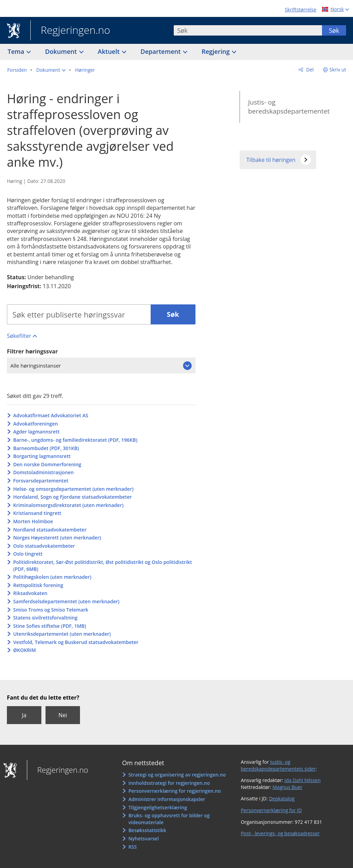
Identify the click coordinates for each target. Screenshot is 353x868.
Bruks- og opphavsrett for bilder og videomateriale (169, 819)
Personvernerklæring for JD (271, 810)
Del (309, 70)
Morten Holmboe (33, 521)
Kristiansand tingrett (37, 513)
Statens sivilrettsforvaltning (45, 618)
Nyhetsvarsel (143, 838)
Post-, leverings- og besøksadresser (280, 833)
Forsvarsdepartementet (41, 481)
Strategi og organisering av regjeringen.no (177, 775)
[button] (51, 70)
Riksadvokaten (30, 593)
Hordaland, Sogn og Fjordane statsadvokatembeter (72, 497)
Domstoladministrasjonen (43, 472)
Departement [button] (162, 51)
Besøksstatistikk (147, 830)
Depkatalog (282, 798)
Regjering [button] (216, 51)
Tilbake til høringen (271, 160)
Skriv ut (338, 70)
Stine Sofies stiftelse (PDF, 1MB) (50, 626)
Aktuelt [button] (110, 51)
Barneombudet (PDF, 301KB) (46, 448)
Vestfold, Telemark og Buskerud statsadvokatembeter (76, 642)
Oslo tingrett (28, 554)
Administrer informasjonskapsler (167, 799)
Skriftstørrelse (300, 9)
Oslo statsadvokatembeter (44, 546)
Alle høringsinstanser (36, 365)
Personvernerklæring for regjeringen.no (174, 791)
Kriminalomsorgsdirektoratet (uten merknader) (68, 505)
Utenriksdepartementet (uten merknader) (62, 634)
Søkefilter (19, 336)
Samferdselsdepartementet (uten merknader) (66, 601)
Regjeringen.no (70, 31)
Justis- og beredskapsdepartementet (289, 107)
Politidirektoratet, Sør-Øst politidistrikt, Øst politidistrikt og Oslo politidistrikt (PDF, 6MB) (103, 565)
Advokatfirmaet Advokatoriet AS (51, 415)
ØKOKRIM (24, 650)
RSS (132, 847)
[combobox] (248, 30)
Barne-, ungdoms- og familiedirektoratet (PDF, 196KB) (75, 440)
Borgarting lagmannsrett (42, 456)
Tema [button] (17, 51)
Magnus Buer (288, 787)
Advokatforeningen (36, 424)
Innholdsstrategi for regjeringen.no (169, 783)
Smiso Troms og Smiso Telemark (51, 610)
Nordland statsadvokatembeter (50, 530)
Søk (334, 30)
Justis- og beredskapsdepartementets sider (278, 765)
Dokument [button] (62, 51)
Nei (63, 715)
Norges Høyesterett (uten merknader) (57, 538)
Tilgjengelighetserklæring (158, 807)
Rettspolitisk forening (38, 585)
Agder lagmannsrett (36, 432)
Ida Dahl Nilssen (302, 780)
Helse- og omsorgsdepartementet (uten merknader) (73, 489)
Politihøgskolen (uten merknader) (52, 577)
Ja (24, 715)
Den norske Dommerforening (47, 464)
